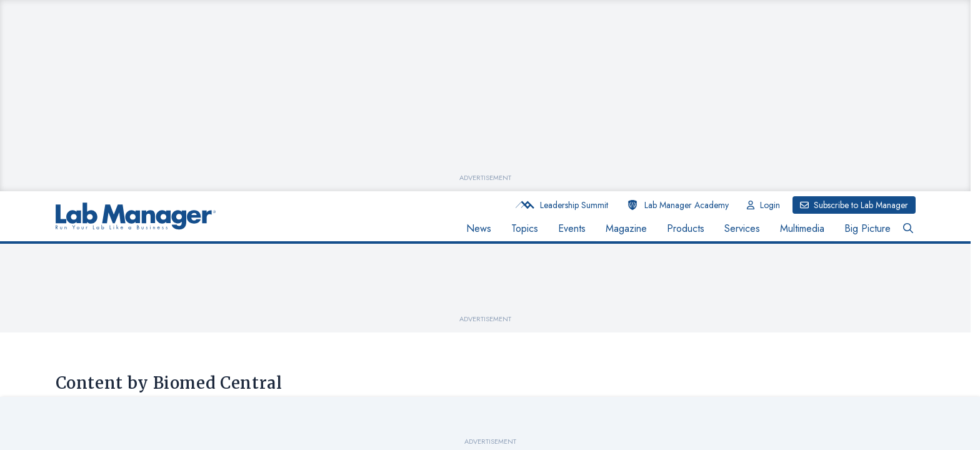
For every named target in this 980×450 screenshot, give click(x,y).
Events (572, 228)
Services (742, 228)
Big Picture (867, 228)
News (479, 228)
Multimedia (802, 228)
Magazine (626, 228)
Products (686, 228)
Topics (525, 228)
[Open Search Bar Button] (908, 229)
